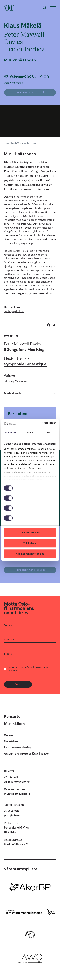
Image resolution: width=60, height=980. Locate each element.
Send (18, 684)
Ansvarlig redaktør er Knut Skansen (27, 754)
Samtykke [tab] (11, 432)
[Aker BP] (30, 888)
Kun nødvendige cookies (30, 554)
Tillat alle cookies (30, 533)
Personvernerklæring (18, 747)
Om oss (9, 735)
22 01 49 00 (12, 811)
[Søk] (45, 8)
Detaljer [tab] (30, 432)
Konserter (13, 716)
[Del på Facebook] (49, 325)
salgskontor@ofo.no (17, 782)
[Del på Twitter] (54, 325)
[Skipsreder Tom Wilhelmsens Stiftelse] (30, 911)
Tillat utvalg (30, 543)
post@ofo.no (12, 815)
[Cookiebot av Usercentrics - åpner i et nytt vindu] (43, 424)
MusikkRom (14, 724)
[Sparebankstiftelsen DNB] (30, 934)
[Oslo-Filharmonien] (9, 8)
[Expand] (30, 393)
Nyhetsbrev (12, 741)
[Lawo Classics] (30, 958)
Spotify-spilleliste (14, 311)
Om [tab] (49, 432)
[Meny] (53, 8)
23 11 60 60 (11, 777)
